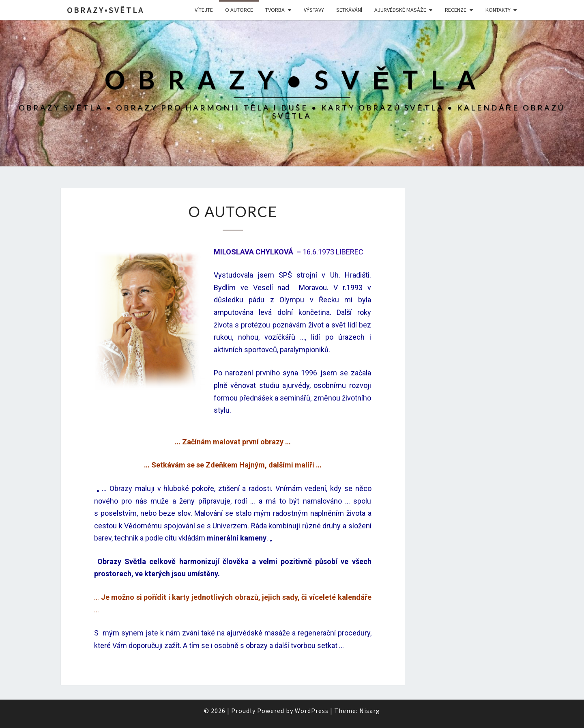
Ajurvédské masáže (400, 10)
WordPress (312, 711)
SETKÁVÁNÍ (349, 10)
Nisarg (370, 711)
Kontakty (498, 10)
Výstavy (314, 10)
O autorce (239, 10)
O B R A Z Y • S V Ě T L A (105, 10)
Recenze (456, 10)
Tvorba (275, 10)
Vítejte (204, 10)
